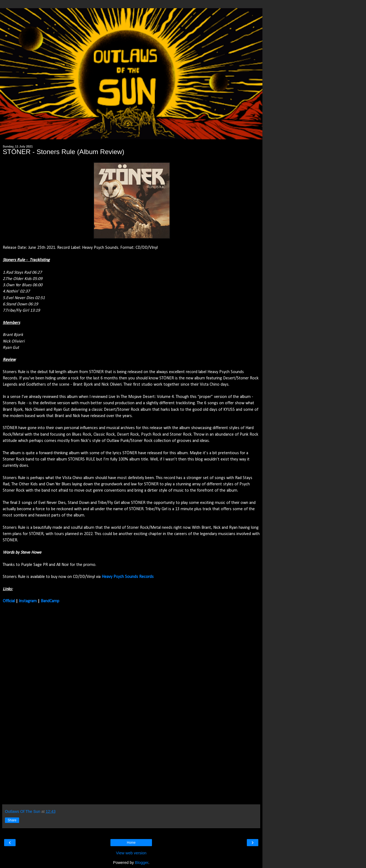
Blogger (142, 863)
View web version (131, 853)
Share (12, 820)
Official (9, 601)
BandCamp (50, 601)
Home (131, 843)
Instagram (28, 601)
